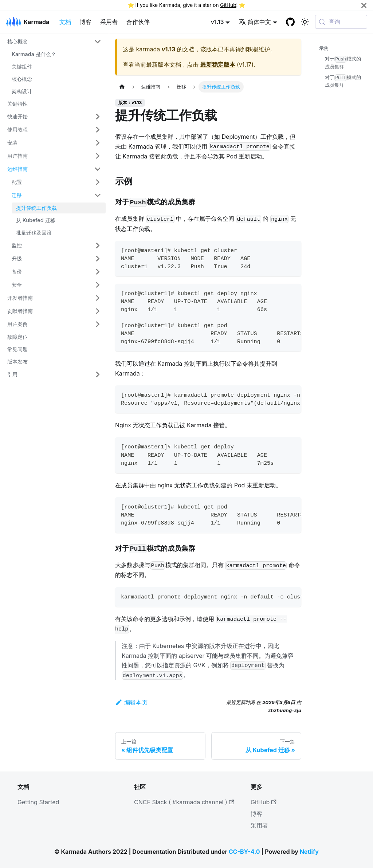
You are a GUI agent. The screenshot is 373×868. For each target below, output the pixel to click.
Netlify (309, 852)
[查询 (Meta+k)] (341, 22)
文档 (65, 22)
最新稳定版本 (218, 64)
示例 (324, 48)
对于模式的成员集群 (343, 63)
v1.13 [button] (217, 22)
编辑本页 (131, 702)
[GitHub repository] (290, 22)
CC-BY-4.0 (244, 852)
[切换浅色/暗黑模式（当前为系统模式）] (305, 22)
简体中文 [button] (255, 22)
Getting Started (38, 802)
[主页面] (122, 87)
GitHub (228, 5)
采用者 (109, 22)
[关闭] (364, 5)
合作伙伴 (138, 22)
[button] (54, 42)
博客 (86, 22)
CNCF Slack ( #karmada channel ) (184, 802)
